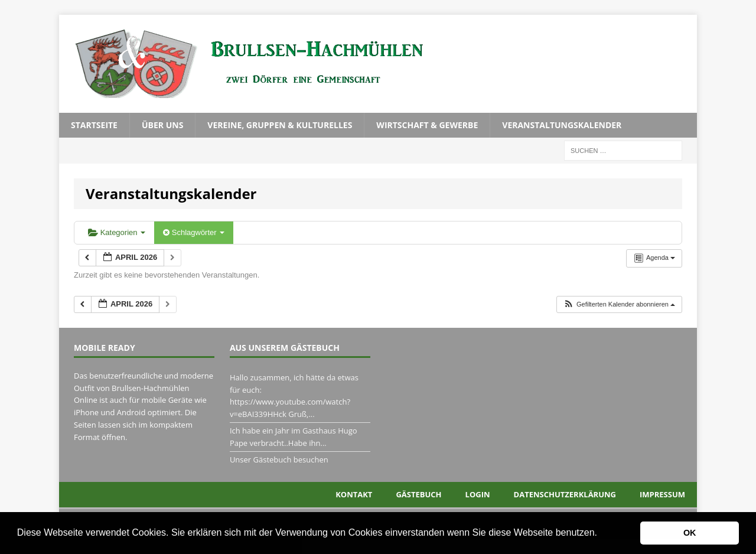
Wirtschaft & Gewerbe (427, 125)
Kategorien (117, 232)
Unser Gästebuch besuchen (279, 460)
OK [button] (690, 533)
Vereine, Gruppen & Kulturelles (280, 125)
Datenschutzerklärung (565, 494)
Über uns (162, 125)
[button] (601, 534)
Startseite (94, 125)
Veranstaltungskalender (562, 125)
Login (478, 494)
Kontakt (354, 494)
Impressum (662, 494)
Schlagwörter (194, 232)
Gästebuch (418, 494)
